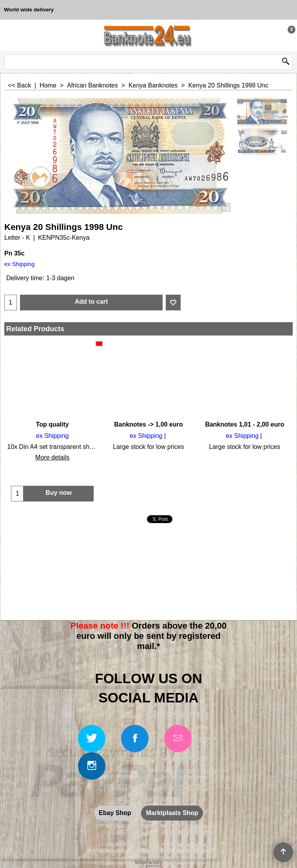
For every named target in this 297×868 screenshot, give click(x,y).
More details (52, 457)
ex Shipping (19, 264)
